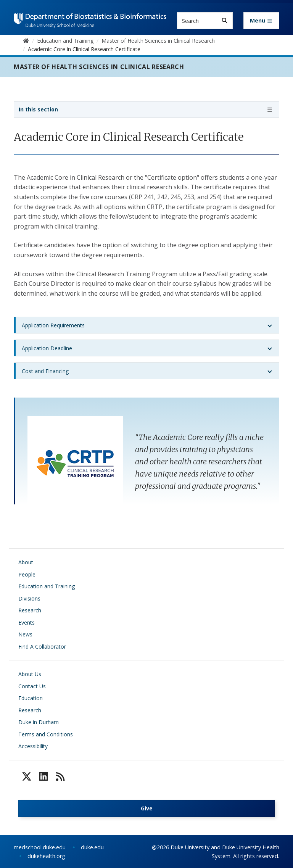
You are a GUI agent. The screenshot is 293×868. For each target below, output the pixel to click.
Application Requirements (53, 325)
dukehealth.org (46, 856)
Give (147, 808)
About (26, 562)
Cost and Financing (45, 371)
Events (27, 622)
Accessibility (33, 746)
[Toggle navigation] (261, 21)
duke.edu (92, 847)
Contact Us (32, 686)
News (25, 634)
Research (30, 610)
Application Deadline (47, 348)
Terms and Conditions (46, 734)
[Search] (225, 20)
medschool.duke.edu (40, 847)
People (27, 574)
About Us (30, 674)
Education (31, 698)
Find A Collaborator (42, 647)
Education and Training (47, 586)
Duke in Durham (39, 722)
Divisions (29, 598)
